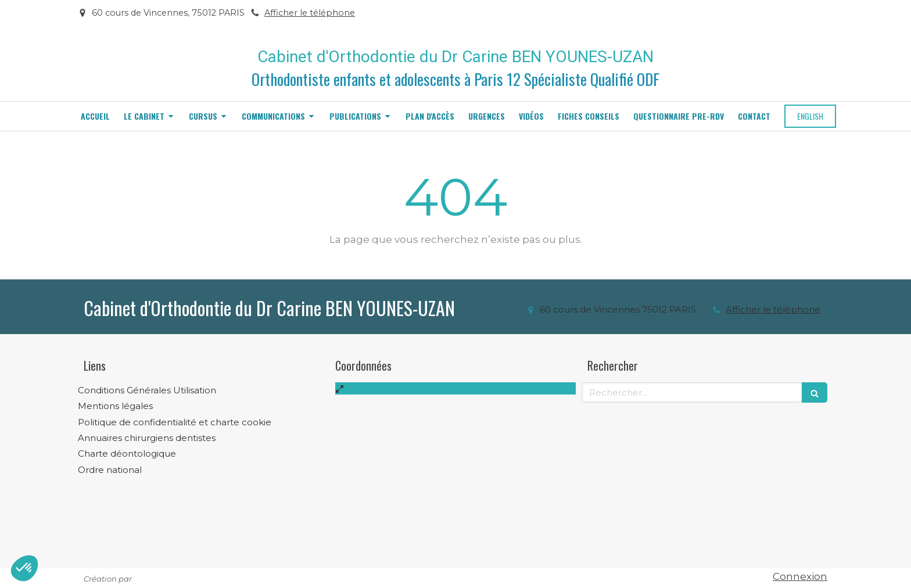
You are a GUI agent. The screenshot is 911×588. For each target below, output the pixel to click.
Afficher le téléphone (310, 13)
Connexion (800, 576)
